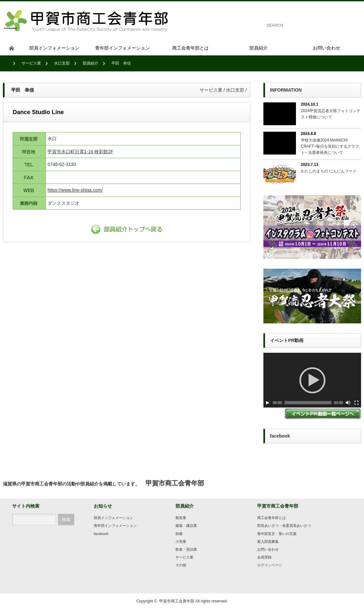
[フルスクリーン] (357, 403)
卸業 (179, 534)
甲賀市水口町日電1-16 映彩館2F (80, 152)
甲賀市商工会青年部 (177, 601)
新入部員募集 (268, 542)
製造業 (181, 518)
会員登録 (264, 557)
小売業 (181, 542)
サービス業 (31, 63)
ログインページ (270, 565)
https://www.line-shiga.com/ (75, 190)
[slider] (308, 403)
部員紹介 (91, 63)
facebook (101, 534)
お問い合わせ (268, 549)
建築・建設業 (186, 526)
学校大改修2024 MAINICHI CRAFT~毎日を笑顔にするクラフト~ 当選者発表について (330, 146)
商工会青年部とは (272, 518)
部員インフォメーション (113, 518)
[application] (312, 380)
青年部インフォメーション (115, 526)
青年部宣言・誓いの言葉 (277, 534)
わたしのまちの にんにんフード (329, 171)
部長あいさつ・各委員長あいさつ (284, 526)
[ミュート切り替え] (348, 403)
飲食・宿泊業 (186, 549)
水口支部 (62, 63)
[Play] (268, 403)
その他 (181, 565)
